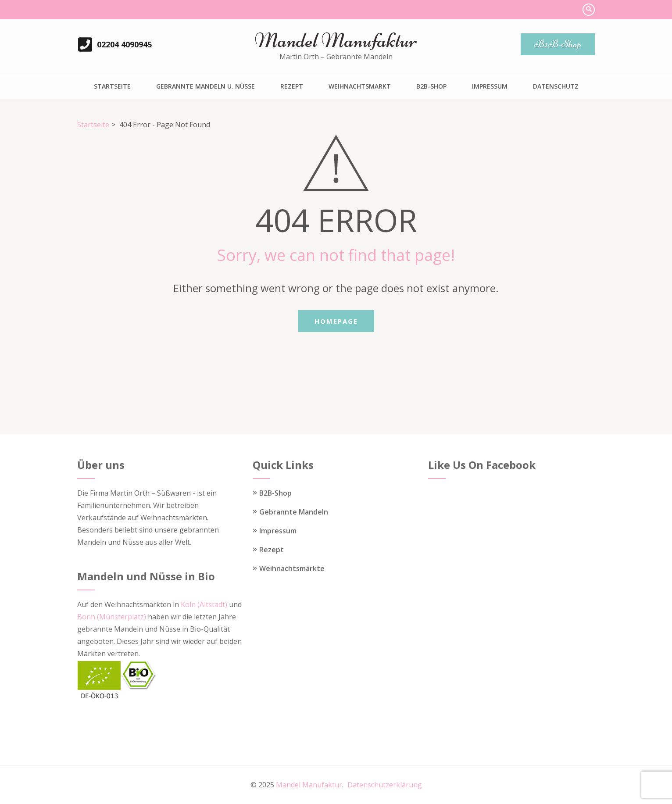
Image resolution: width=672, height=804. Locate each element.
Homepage (336, 321)
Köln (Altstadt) (204, 604)
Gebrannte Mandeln (294, 512)
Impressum (490, 86)
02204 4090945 (124, 44)
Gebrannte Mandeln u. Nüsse (206, 86)
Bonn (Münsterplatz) (112, 617)
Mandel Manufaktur (336, 40)
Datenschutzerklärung (385, 785)
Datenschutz (556, 86)
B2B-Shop (558, 44)
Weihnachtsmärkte (292, 568)
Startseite (112, 86)
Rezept (292, 86)
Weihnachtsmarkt (360, 86)
